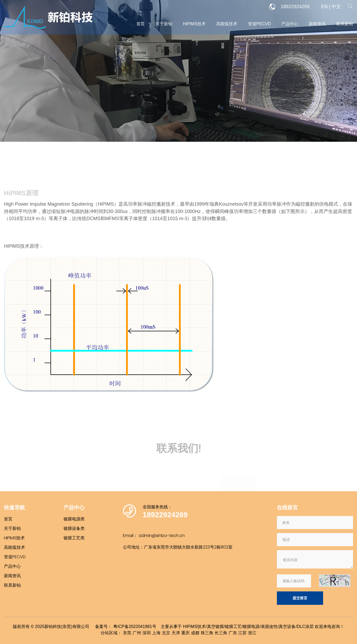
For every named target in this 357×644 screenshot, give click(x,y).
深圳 (147, 633)
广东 (233, 633)
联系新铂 (345, 24)
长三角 (221, 633)
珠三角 (207, 633)
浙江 (252, 633)
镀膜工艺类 (74, 538)
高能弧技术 (227, 24)
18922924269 (289, 7)
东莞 (127, 633)
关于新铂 (164, 24)
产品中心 (290, 24)
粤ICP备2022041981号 (135, 627)
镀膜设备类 (74, 528)
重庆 (185, 633)
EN (324, 7)
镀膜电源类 (74, 519)
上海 (156, 633)
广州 (137, 633)
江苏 (242, 633)
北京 (166, 633)
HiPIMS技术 (194, 24)
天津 (176, 633)
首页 (141, 24)
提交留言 (300, 598)
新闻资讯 (317, 24)
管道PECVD (259, 24)
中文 (336, 7)
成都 (195, 633)
